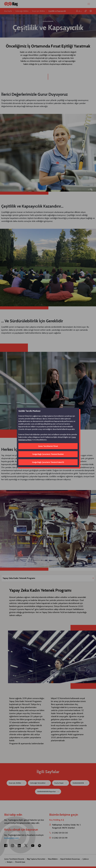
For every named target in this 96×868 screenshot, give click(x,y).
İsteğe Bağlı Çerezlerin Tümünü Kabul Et (48, 462)
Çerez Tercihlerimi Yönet (48, 446)
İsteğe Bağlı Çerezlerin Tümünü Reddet (48, 454)
